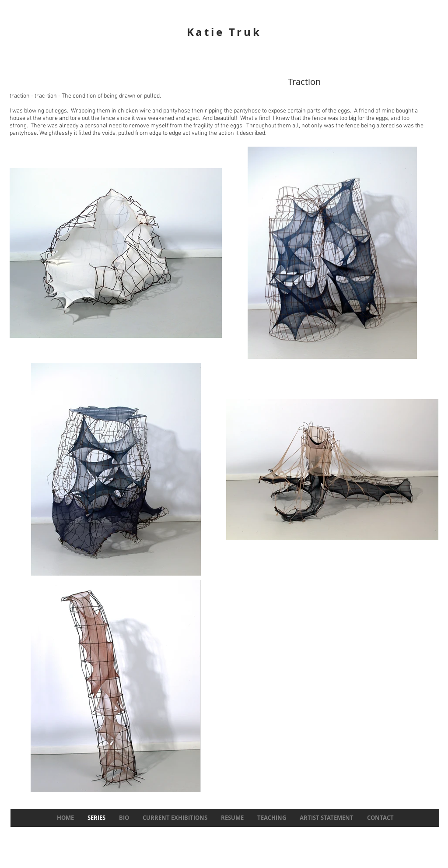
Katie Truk (224, 32)
